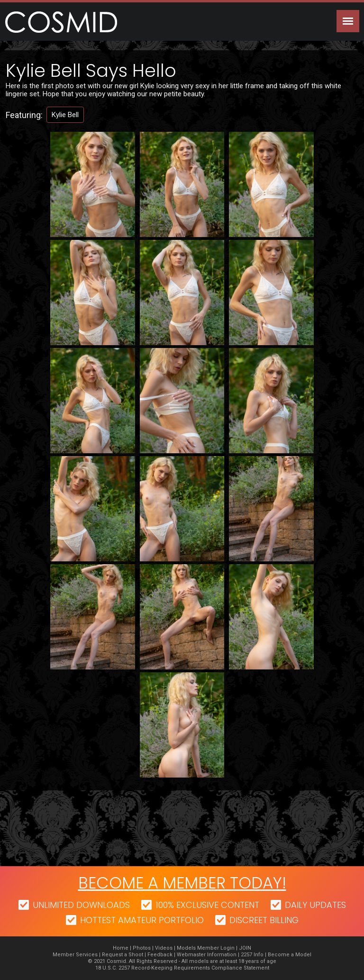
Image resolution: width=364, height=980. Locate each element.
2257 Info (252, 955)
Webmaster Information (207, 955)
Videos (164, 948)
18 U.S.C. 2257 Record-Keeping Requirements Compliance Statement (182, 968)
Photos (142, 948)
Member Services (75, 955)
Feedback (160, 955)
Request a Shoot (123, 955)
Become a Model (290, 955)
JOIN (245, 948)
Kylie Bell (65, 115)
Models (186, 948)
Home (121, 948)
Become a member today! (182, 883)
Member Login (216, 948)
